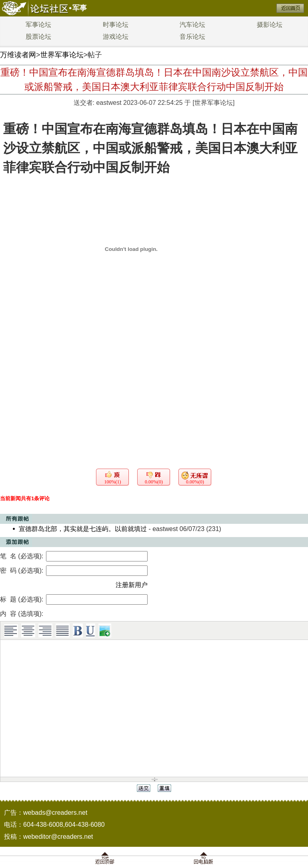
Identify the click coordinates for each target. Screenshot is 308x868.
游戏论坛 (116, 37)
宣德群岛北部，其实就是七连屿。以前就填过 (83, 529)
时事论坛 (116, 25)
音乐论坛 (192, 37)
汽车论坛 (192, 25)
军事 (80, 8)
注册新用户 (132, 585)
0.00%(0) (154, 482)
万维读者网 (18, 55)
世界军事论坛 (62, 55)
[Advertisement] (154, 381)
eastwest (109, 103)
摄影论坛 (270, 25)
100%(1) (113, 482)
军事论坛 (38, 25)
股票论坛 (38, 37)
